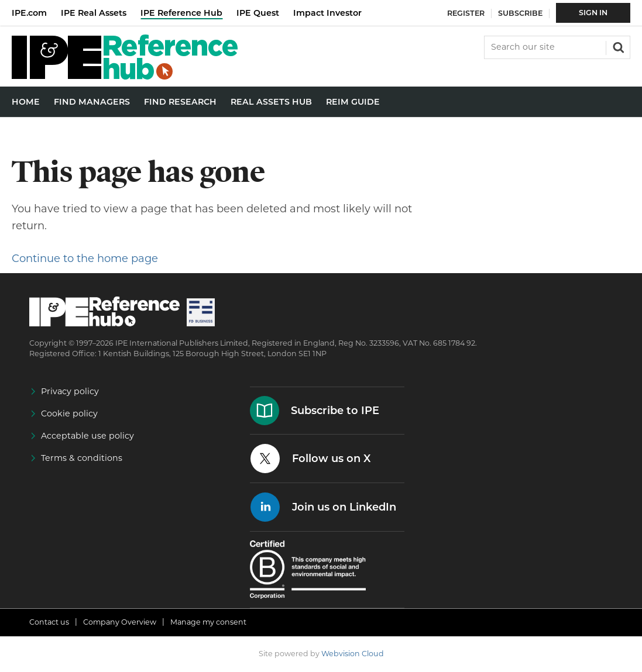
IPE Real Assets (94, 13)
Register (466, 13)
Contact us (49, 622)
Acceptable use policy (87, 436)
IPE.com (29, 13)
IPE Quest (258, 13)
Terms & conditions (82, 458)
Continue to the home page (85, 259)
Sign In (593, 13)
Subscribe (520, 13)
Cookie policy (69, 413)
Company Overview (120, 622)
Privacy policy (70, 391)
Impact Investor (327, 13)
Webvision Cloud (353, 654)
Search (617, 46)
